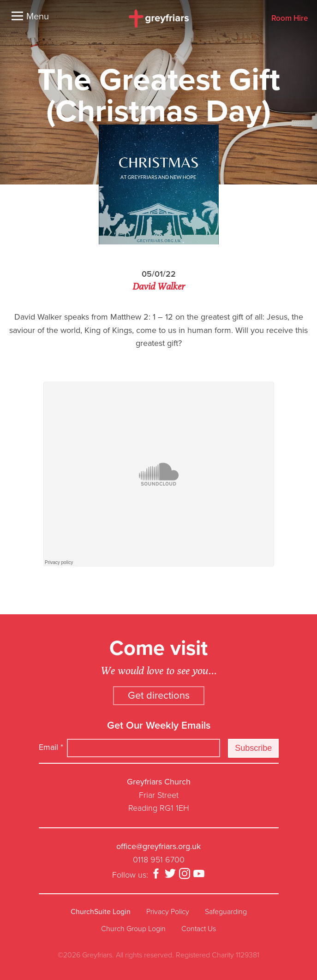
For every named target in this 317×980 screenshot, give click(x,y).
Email (51, 747)
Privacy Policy (168, 912)
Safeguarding (226, 912)
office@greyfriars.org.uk (158, 846)
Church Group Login (133, 929)
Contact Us (199, 929)
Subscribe (253, 748)
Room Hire (290, 19)
